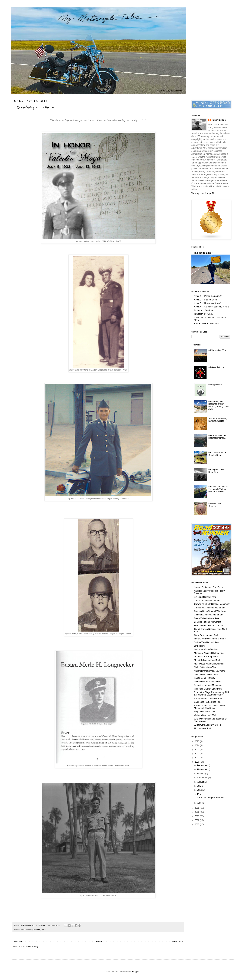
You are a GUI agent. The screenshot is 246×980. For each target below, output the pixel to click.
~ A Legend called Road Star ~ (217, 471)
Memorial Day (27, 930)
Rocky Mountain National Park (208, 698)
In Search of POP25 (203, 314)
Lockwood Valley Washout (206, 649)
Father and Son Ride (204, 310)
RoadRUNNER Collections (207, 324)
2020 (197, 762)
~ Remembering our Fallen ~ (33, 107)
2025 (197, 741)
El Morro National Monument (207, 622)
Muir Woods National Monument (209, 664)
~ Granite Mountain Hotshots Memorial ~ (218, 437)
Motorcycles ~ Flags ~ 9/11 (207, 657)
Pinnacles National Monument (208, 685)
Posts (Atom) (32, 947)
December (202, 765)
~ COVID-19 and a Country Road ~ (217, 454)
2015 (197, 824)
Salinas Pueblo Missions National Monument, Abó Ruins (210, 707)
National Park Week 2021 (206, 674)
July (199, 786)
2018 (197, 812)
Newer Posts (20, 942)
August (201, 782)
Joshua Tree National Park (206, 642)
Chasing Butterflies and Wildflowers (211, 611)
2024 (197, 745)
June (200, 790)
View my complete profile (203, 193)
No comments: (54, 925)
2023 (197, 750)
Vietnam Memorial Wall (205, 715)
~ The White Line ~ (202, 253)
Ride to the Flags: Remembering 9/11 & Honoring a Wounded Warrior (212, 694)
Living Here (199, 646)
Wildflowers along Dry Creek (207, 725)
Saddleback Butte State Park (207, 702)
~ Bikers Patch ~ (216, 367)
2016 (197, 820)
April (200, 803)
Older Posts (178, 942)
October (201, 774)
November (202, 769)
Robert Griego (219, 120)
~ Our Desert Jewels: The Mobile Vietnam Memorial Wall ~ (218, 489)
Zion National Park (203, 728)
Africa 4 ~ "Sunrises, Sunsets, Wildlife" (212, 307)
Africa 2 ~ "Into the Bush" (206, 300)
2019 (197, 808)
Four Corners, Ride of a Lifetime (209, 626)
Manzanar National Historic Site (209, 653)
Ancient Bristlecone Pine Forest (209, 587)
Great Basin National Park (206, 635)
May (200, 794)
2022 (197, 754)
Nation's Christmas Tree (205, 667)
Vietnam (37, 930)
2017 (197, 816)
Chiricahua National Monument (209, 615)
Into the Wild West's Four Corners (210, 639)
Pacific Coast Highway (205, 678)
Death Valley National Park (207, 618)
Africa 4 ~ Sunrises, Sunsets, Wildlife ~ (218, 420)
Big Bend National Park (205, 597)
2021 (197, 758)
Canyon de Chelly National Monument (212, 604)
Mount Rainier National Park (207, 660)
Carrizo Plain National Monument (210, 608)
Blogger (136, 972)
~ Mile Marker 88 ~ (217, 350)
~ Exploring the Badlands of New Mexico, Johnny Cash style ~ (219, 405)
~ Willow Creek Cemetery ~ (215, 505)
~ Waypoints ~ (215, 385)
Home (99, 942)
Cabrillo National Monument (207, 601)
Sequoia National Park (205, 712)
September (203, 778)
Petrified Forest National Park (208, 682)
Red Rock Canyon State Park (208, 689)
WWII (44, 930)
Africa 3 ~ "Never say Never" (207, 303)
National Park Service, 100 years (209, 671)
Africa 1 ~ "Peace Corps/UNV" (208, 296)
